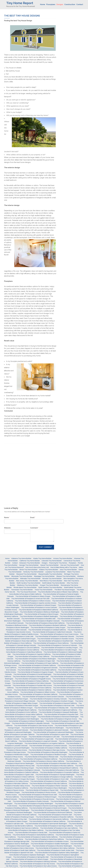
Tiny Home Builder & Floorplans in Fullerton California (33, 690)
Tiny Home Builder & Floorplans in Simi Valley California (55, 848)
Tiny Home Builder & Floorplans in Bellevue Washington (40, 612)
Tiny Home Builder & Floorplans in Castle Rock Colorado (52, 632)
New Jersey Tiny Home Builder (27, 581)
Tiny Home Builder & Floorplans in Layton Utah (52, 734)
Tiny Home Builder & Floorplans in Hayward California (58, 703)
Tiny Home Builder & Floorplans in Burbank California (47, 625)
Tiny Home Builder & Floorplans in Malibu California (49, 748)
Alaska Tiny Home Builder (42, 558)
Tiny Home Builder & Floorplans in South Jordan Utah (56, 850)
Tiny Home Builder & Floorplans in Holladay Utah (51, 708)
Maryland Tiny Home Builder (27, 574)
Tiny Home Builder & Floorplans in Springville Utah (31, 857)
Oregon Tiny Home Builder (49, 585)
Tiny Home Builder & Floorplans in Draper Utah (38, 661)
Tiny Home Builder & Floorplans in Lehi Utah (44, 737)
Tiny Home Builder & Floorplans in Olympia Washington (55, 775)
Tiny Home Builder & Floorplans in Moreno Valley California (43, 761)
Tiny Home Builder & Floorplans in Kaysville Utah (61, 714)
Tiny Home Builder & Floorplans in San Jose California (59, 828)
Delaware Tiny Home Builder (30, 563)
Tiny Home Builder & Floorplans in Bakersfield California (38, 610)
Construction (70, 4)
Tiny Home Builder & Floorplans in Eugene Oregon (35, 672)
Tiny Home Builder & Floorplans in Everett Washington (32, 674)
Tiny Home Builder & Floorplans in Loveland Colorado (48, 746)
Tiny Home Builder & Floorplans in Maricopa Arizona (47, 750)
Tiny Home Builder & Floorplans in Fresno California (33, 688)
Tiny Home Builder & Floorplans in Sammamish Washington (46, 824)
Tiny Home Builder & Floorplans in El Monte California (37, 665)
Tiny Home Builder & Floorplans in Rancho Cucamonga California (42, 806)
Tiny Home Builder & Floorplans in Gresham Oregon (55, 701)
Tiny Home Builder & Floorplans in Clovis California (51, 643)
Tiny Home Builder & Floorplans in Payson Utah (42, 790)
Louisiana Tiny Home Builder (55, 572)
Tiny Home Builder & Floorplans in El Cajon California (40, 663)
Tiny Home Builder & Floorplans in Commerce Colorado (57, 645)
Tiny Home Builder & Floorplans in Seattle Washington (50, 844)
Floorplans (51, 4)
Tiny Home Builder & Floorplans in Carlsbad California (47, 630)
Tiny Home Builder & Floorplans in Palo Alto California (48, 783)
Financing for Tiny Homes (58, 563)
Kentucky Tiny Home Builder (34, 572)
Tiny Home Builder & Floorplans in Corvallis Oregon (59, 650)
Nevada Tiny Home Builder (52, 578)
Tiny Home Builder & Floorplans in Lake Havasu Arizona (34, 726)
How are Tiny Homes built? (70, 565)
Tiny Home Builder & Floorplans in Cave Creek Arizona (59, 634)
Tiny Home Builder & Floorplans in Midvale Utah (41, 757)
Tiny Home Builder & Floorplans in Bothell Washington (39, 616)
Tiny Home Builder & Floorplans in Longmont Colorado (38, 741)
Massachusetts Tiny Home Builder (50, 574)
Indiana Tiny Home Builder (49, 570)
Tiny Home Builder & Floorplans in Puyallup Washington (34, 804)
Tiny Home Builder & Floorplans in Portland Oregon (39, 797)
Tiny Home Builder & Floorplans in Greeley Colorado (48, 699)
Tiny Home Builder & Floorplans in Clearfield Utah (56, 641)
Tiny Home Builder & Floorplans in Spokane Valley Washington (57, 853)
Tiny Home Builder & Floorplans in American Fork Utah (30, 599)
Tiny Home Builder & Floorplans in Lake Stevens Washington (43, 728)
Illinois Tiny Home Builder (29, 570)
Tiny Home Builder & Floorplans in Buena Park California (45, 623)
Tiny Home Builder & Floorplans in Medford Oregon (48, 755)
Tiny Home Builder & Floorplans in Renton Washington (50, 810)
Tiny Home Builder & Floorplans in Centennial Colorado (55, 636)
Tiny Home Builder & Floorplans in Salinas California (47, 821)
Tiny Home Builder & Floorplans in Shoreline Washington (52, 846)
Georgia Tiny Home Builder (29, 565)
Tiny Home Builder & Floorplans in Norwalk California (60, 770)
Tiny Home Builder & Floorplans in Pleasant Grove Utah (38, 795)
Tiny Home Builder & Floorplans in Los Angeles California (44, 743)
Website (7, 528)
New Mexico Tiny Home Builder (51, 581)
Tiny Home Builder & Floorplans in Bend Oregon (41, 614)
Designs (60, 4)
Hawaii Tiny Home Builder (50, 565)
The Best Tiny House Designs (65, 590)
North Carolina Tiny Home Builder (29, 583)
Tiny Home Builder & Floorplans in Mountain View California (56, 763)
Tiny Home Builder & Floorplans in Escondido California (37, 670)
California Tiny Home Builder (30, 561)
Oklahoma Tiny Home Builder (28, 585)
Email (33, 518)
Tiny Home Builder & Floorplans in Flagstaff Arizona (33, 679)
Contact (80, 4)
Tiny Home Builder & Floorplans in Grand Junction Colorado (43, 697)
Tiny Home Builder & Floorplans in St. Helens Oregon (30, 859)
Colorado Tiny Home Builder (52, 561)
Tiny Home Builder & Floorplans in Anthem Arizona (33, 601)
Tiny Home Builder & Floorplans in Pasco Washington (48, 788)
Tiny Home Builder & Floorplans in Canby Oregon (48, 628)
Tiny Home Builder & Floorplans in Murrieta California (55, 766)
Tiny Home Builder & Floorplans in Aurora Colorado (39, 607)
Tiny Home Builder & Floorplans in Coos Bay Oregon (59, 648)
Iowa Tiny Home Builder (68, 570)
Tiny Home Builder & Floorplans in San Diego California (54, 826)
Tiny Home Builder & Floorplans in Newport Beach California (57, 768)
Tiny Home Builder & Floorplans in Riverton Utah (55, 815)
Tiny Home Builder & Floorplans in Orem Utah (53, 779)
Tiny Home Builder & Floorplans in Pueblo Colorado (31, 801)
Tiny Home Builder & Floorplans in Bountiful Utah (38, 619)
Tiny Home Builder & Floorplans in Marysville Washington (47, 752)
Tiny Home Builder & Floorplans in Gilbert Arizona (38, 692)
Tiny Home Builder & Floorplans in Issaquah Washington (58, 712)
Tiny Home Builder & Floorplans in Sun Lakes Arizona (38, 866)
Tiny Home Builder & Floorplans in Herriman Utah (57, 706)
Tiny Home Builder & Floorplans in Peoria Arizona (39, 792)
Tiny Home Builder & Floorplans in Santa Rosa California (44, 839)
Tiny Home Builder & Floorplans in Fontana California (30, 681)
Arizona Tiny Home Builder (63, 558)
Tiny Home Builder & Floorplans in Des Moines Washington (35, 659)
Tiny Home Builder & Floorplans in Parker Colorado (50, 786)
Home (43, 4)
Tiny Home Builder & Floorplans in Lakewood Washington (53, 732)
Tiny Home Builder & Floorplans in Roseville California (55, 817)
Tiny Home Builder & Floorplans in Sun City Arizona (37, 864)
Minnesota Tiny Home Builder (22, 576)
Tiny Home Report (20, 3)
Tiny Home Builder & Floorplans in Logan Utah (37, 739)
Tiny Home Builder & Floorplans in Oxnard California (49, 781)
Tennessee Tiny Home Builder (22, 590)
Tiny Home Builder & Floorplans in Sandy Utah (31, 833)
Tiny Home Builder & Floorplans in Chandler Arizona (56, 639)
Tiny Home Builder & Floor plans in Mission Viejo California (58, 592)
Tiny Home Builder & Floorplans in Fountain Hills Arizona (32, 685)
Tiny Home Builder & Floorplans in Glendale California (38, 694)
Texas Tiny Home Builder (44, 590)
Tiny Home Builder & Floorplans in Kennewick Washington (58, 717)
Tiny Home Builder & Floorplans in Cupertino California (31, 654)
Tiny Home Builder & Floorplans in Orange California (54, 777)
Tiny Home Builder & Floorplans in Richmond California (53, 812)
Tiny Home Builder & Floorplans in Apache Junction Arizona (35, 603)
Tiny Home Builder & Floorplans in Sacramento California (49, 819)
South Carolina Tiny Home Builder (50, 587)
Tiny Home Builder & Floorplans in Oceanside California (59, 772)
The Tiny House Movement (26, 592)
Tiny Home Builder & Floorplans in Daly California (32, 656)
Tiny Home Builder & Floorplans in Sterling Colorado (38, 861)
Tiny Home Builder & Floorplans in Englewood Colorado (38, 668)
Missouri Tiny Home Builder (66, 576)
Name (7, 518)
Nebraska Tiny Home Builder (30, 578)
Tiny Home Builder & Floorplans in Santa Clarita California (37, 837)
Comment (34, 528)
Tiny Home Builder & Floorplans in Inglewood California (58, 710)
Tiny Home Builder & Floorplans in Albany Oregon (33, 596)
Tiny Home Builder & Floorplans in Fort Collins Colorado (32, 683)
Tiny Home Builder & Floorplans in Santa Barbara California (33, 835)
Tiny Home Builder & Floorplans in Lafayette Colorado (31, 723)
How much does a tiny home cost (37, 567)
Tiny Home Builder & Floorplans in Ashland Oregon (38, 605)
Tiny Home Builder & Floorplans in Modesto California (39, 759)
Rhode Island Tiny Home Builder (25, 587)
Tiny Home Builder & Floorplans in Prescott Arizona (36, 799)
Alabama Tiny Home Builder (21, 558)
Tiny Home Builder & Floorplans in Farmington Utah (31, 677)
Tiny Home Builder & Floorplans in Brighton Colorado (41, 621)
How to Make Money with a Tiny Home (64, 567)
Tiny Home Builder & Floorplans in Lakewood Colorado (49, 730)
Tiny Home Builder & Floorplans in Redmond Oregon (48, 808)
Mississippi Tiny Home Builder (44, 576)
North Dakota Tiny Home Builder (54, 583)
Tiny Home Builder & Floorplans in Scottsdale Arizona (50, 841)
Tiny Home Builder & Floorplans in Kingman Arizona (59, 719)
